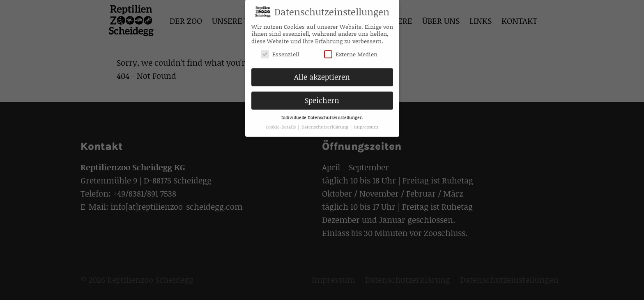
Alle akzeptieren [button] (322, 74)
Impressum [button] (366, 124)
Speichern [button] (322, 97)
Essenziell (280, 51)
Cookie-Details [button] (281, 124)
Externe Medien (351, 51)
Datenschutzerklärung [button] (325, 124)
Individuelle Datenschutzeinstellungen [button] (322, 115)
